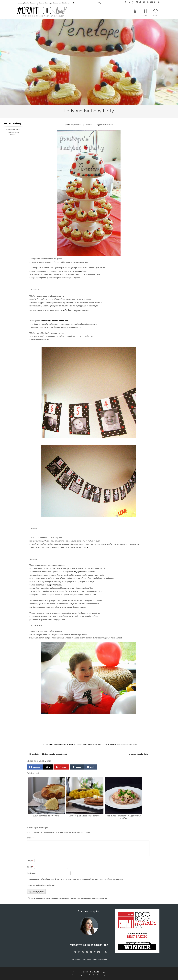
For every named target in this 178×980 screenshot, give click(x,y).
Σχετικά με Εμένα (37, 3)
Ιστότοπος (31, 873)
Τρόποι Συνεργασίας (100, 959)
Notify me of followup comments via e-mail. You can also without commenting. (67, 898)
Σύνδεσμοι (66, 3)
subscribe (85, 898)
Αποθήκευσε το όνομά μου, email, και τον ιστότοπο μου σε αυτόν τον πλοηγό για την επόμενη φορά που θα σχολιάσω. (76, 879)
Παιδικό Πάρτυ (13, 132)
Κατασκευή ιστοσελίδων (82, 975)
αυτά (86, 547)
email (91, 767)
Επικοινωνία (86, 959)
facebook (35, 767)
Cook (145, 15)
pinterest (61, 767)
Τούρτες (13, 135)
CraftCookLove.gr (97, 972)
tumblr (77, 767)
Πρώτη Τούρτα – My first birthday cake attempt (47, 754)
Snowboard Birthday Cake (139, 754)
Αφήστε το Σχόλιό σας (105, 125)
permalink (133, 744)
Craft (135, 16)
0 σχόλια (89, 125)
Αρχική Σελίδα (24, 3)
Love (155, 15)
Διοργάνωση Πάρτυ (13, 129)
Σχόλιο (30, 838)
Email (30, 867)
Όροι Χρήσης (75, 959)
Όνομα (30, 861)
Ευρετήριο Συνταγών (53, 3)
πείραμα (77, 572)
